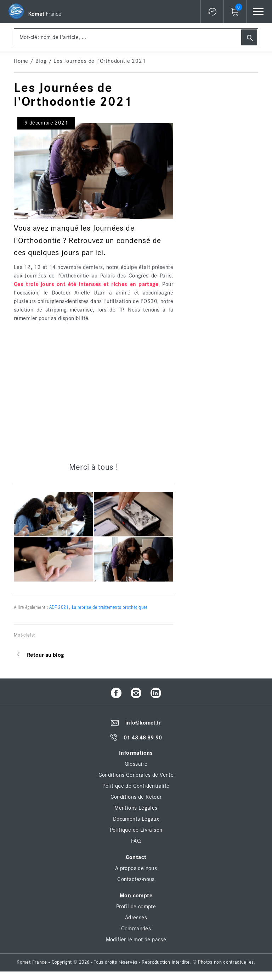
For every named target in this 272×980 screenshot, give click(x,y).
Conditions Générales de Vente (136, 775)
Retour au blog (41, 655)
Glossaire (136, 764)
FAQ (136, 841)
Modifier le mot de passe (136, 940)
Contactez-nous (136, 879)
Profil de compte (136, 907)
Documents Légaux (136, 819)
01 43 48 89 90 (143, 738)
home (21, 61)
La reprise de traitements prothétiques (110, 608)
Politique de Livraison (136, 830)
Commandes (136, 929)
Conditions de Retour (136, 797)
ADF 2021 (58, 608)
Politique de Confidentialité (136, 786)
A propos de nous (136, 868)
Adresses (136, 918)
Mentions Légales (136, 808)
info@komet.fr (143, 723)
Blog (41, 61)
